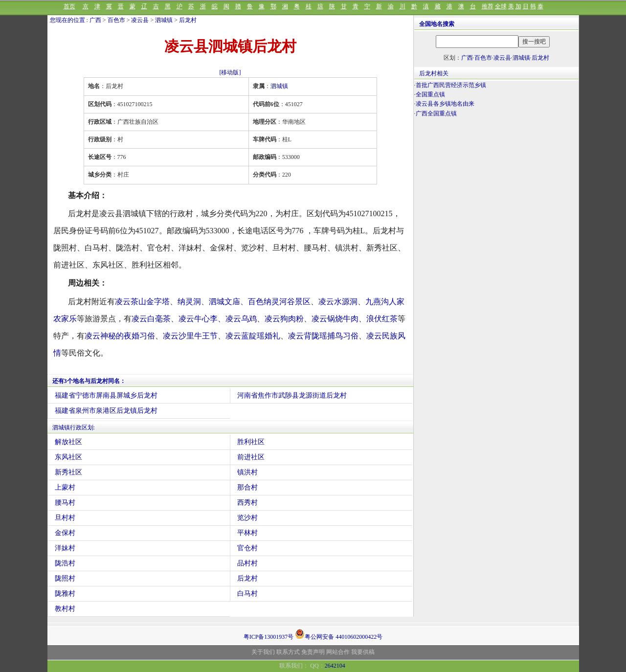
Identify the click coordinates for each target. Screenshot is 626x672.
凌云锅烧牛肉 (335, 319)
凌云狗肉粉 (284, 319)
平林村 (247, 533)
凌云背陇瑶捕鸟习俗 (323, 336)
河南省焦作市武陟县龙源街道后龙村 (292, 395)
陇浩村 (65, 563)
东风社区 (68, 457)
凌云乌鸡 (241, 319)
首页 (69, 6)
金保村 (65, 533)
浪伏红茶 (382, 319)
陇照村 (65, 578)
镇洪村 (247, 472)
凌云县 (140, 20)
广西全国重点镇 (436, 113)
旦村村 (65, 518)
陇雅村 (65, 594)
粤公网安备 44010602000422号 (339, 634)
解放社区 (68, 442)
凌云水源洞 (338, 302)
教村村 (65, 609)
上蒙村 (65, 487)
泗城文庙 (224, 302)
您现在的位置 (67, 20)
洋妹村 (65, 548)
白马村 (247, 594)
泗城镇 (164, 20)
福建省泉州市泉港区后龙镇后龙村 (106, 411)
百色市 (116, 20)
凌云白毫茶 (151, 319)
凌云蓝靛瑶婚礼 (253, 336)
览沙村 (247, 518)
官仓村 (247, 548)
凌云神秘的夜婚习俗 (120, 336)
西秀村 (247, 503)
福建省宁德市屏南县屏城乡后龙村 (106, 395)
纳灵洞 (189, 302)
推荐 (488, 6)
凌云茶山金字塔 (142, 302)
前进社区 (251, 457)
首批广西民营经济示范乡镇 (451, 85)
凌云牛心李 (198, 319)
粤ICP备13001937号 (269, 637)
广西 (95, 20)
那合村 (247, 487)
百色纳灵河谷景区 (279, 302)
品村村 (247, 563)
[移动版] (230, 72)
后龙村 (188, 20)
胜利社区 (251, 442)
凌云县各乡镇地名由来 (445, 104)
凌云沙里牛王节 (190, 336)
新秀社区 (68, 472)
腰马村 (65, 503)
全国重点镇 (430, 94)
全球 (501, 6)
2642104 (335, 666)
